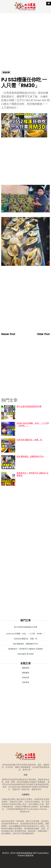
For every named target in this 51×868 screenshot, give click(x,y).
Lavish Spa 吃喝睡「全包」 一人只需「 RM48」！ (33, 424)
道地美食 (26, 682)
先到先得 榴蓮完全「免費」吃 (29, 440)
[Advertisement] (26, 40)
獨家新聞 (26, 668)
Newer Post (8, 334)
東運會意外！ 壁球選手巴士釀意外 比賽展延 (33, 474)
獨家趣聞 (26, 673)
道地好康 (6, 72)
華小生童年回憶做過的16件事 (29, 406)
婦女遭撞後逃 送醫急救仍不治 (30, 456)
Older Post (43, 334)
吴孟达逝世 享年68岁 (26, 654)
